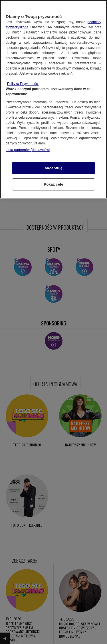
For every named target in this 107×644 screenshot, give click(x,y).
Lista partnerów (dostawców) (28, 150)
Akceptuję (53, 168)
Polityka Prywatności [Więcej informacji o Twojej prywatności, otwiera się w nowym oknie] (23, 84)
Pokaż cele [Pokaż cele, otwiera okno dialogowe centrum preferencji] (54, 184)
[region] (53, 99)
